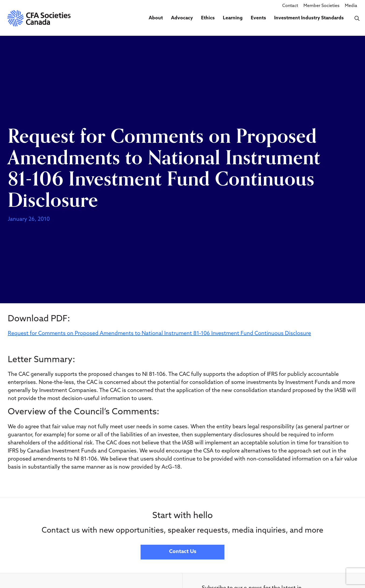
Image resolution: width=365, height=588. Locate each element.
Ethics (208, 18)
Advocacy (182, 18)
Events (258, 18)
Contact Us (183, 552)
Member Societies (321, 6)
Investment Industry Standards (309, 18)
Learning (233, 18)
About (156, 18)
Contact (290, 6)
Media (351, 6)
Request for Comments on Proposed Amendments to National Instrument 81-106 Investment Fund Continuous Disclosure (159, 334)
